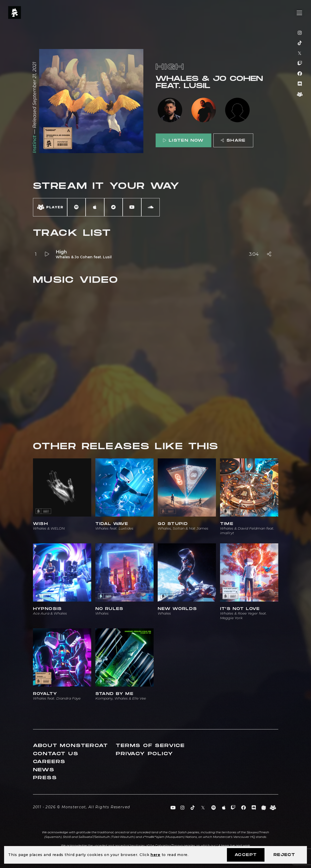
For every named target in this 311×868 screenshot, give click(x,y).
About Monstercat (71, 746)
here (155, 855)
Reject (284, 855)
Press (45, 778)
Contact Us (56, 754)
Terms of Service (150, 746)
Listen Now (183, 140)
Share (233, 140)
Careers (49, 762)
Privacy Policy (144, 754)
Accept (246, 855)
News (44, 770)
